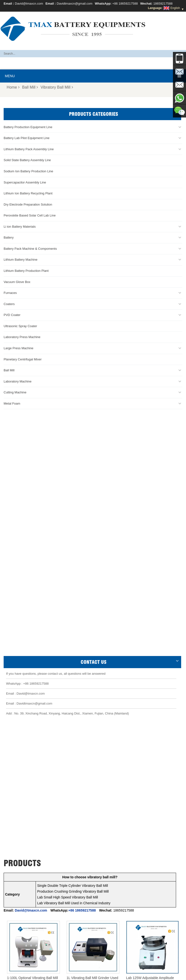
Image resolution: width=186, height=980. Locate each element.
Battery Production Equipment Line (28, 127)
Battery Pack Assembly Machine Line (103, 959)
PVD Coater (12, 315)
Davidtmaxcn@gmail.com (75, 4)
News (94, 974)
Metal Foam (12, 403)
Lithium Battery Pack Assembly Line (29, 149)
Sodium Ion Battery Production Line (28, 171)
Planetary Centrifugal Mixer (23, 359)
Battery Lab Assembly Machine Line (53, 959)
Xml (155, 974)
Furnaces (10, 293)
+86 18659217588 (125, 4)
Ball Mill (30, 87)
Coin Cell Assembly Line (23, 887)
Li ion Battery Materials (20, 227)
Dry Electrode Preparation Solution (28, 204)
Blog (145, 974)
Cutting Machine (15, 392)
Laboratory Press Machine (22, 337)
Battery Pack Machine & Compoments (30, 249)
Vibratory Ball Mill (57, 87)
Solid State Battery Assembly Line (27, 160)
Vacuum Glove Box (17, 282)
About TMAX (47, 974)
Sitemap (130, 974)
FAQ (82, 974)
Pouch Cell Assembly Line (24, 899)
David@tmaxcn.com (29, 4)
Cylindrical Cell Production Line (27, 893)
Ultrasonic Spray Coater (20, 326)
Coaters (9, 304)
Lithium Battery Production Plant (26, 271)
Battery (9, 237)
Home (13, 87)
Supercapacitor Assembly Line (25, 182)
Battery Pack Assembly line (25, 881)
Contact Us (112, 974)
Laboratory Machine (18, 381)
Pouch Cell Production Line (25, 875)
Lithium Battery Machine (20, 260)
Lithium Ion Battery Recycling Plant (28, 193)
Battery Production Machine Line (151, 959)
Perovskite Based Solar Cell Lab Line (30, 215)
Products (68, 974)
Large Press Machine (19, 348)
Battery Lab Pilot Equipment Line (27, 138)
